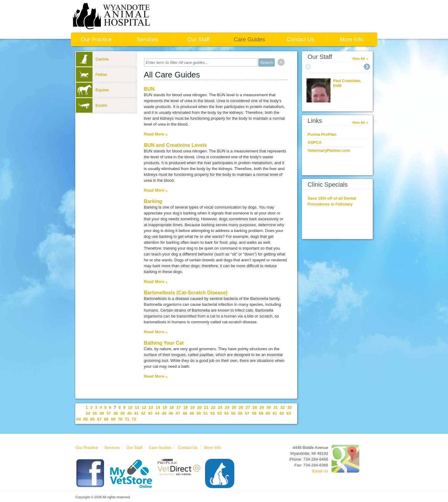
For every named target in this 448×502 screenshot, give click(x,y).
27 (248, 407)
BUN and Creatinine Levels (176, 145)
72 (134, 419)
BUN (149, 89)
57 (247, 413)
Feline (92, 75)
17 (179, 407)
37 (109, 413)
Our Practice (96, 39)
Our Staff (199, 39)
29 (262, 407)
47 (178, 413)
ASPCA (315, 142)
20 (199, 407)
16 (171, 407)
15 (165, 407)
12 (144, 407)
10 (130, 407)
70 (120, 419)
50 (199, 413)
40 (129, 413)
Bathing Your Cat (164, 343)
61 (275, 413)
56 (240, 413)
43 (150, 413)
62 (282, 413)
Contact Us (300, 39)
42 (143, 413)
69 (113, 419)
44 (157, 413)
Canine (92, 59)
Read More (154, 134)
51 (205, 413)
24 (227, 407)
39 (122, 413)
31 (275, 407)
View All (359, 59)
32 (282, 407)
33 (289, 407)
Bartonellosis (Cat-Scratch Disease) (186, 293)
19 (192, 407)
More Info (351, 39)
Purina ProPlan (322, 134)
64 (79, 419)
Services (147, 39)
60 (268, 413)
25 (234, 407)
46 (171, 413)
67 (99, 419)
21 (206, 407)
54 (226, 413)
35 (95, 413)
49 (192, 413)
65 (85, 419)
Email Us (320, 471)
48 (185, 413)
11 (137, 407)
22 (213, 407)
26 (241, 407)
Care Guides (250, 39)
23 (220, 407)
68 (106, 419)
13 (151, 407)
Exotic (92, 105)
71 (127, 419)
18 (185, 407)
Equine (92, 90)
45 (164, 413)
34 (88, 413)
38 (115, 413)
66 (92, 419)
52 (212, 413)
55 (233, 413)
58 (254, 413)
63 (289, 413)
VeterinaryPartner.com (329, 150)
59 (261, 413)
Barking (153, 201)
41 (136, 413)
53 (219, 413)
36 (101, 413)
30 (269, 407)
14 (158, 407)
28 (255, 407)
